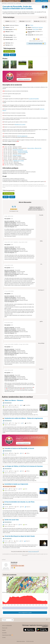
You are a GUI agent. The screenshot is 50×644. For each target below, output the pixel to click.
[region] (25, 585)
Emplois (4, 630)
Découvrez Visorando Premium (36, 44)
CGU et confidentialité (7, 625)
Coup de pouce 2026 (8, 635)
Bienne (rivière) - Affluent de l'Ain (34, 148)
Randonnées (12, 1)
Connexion (45, 1)
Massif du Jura (35, 27)
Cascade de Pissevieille (34, 99)
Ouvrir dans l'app (9, 51)
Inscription (38, 1)
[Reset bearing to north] (46, 583)
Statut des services (21, 641)
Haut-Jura (41, 27)
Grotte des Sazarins (17, 155)
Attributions (4, 592)
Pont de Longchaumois (22, 136)
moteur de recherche (33, 552)
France (32, 25)
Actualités (4, 633)
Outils (5, 1)
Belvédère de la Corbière (20, 124)
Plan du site (5, 628)
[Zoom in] (46, 578)
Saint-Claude (36, 29)
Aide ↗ (18, 1)
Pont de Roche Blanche (18, 150)
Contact (4, 637)
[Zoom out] (46, 581)
